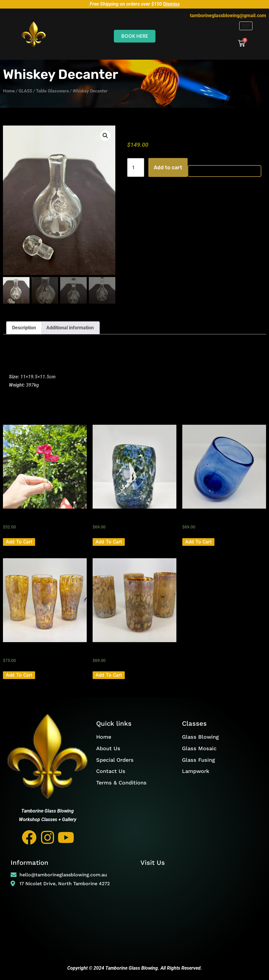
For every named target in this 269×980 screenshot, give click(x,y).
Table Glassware (52, 91)
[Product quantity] (136, 167)
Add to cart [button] (19, 542)
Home (9, 91)
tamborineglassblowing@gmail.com (228, 16)
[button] (105, 136)
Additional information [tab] (70, 328)
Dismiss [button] (171, 4)
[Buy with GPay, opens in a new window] (224, 171)
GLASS (25, 91)
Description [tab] (24, 328)
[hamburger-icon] (246, 26)
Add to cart (168, 167)
